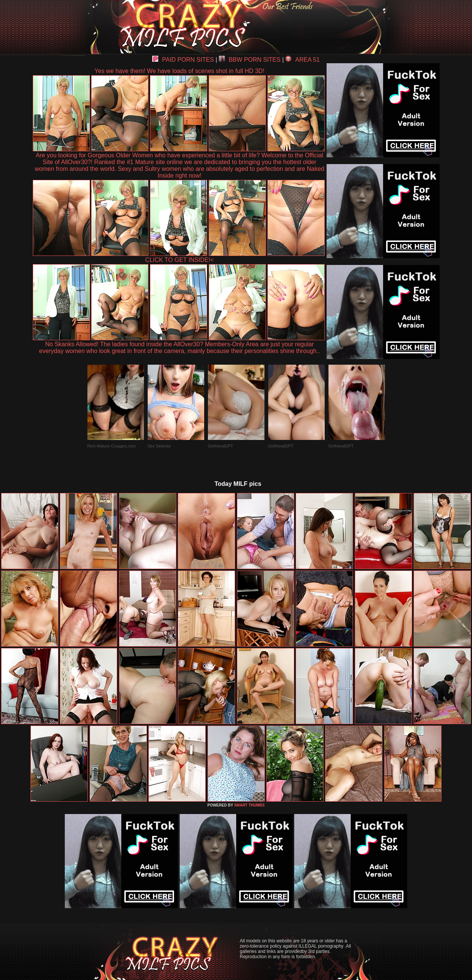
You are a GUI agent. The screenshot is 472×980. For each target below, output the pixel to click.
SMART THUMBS (249, 805)
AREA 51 (303, 60)
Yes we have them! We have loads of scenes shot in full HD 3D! (179, 71)
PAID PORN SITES (183, 60)
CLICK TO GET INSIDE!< (180, 260)
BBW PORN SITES (250, 60)
